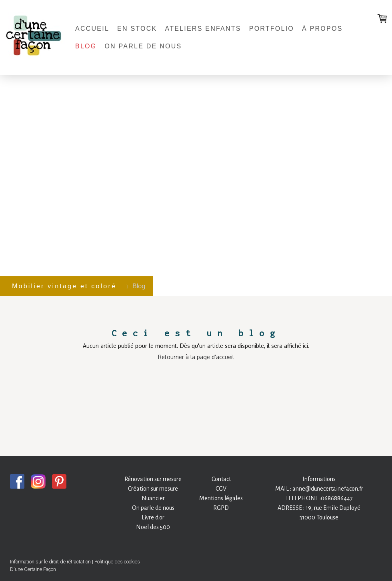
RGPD (221, 508)
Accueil (92, 29)
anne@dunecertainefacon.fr (328, 489)
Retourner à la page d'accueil (196, 357)
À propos (322, 29)
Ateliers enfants (203, 29)
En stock (137, 29)
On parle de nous (143, 46)
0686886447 (337, 498)
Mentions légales (221, 498)
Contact (221, 479)
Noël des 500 (153, 527)
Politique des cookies (117, 562)
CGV (221, 489)
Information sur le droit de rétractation (50, 562)
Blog (86, 46)
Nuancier (153, 498)
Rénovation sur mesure (153, 479)
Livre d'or (153, 517)
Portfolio (272, 29)
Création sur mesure (153, 489)
